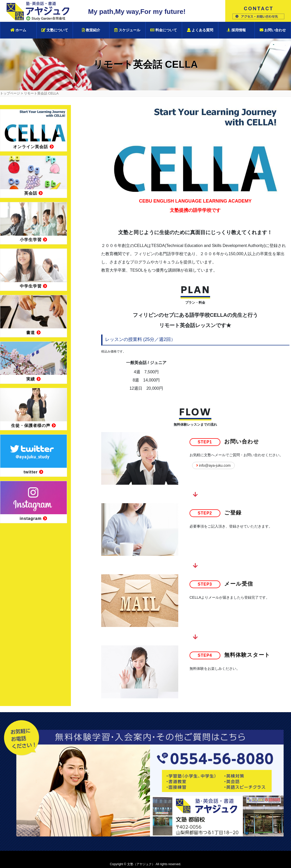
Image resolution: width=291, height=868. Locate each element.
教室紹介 (91, 30)
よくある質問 (200, 30)
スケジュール (127, 30)
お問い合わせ (273, 30)
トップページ (10, 93)
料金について (164, 30)
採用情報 (236, 30)
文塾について (55, 30)
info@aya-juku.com (213, 465)
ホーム (18, 30)
